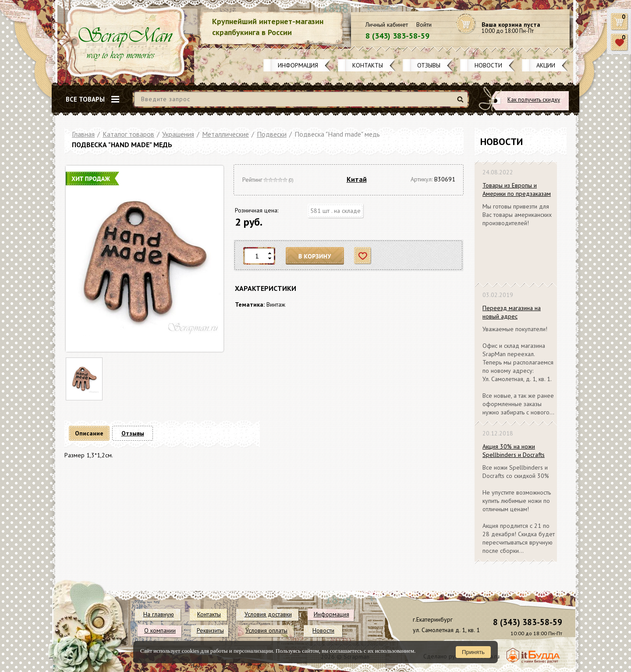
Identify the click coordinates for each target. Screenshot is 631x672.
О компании (160, 630)
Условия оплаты (266, 630)
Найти (462, 103)
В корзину (315, 256)
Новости (488, 65)
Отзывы (429, 65)
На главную (159, 614)
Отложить (363, 256)
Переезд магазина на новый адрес (512, 312)
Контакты (368, 65)
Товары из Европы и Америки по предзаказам (517, 189)
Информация (298, 65)
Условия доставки (268, 614)
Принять (473, 652)
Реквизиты (210, 630)
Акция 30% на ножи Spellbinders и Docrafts (514, 451)
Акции (546, 65)
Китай (357, 179)
